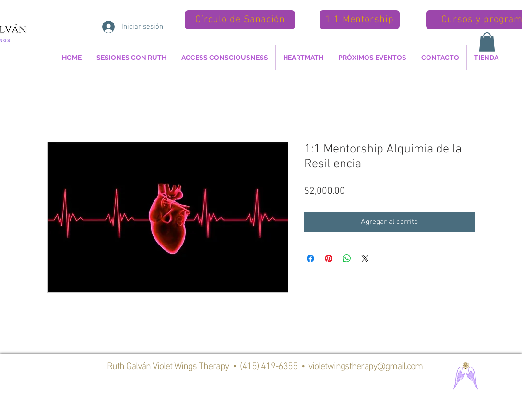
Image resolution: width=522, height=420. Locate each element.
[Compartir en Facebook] (310, 258)
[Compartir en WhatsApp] (347, 258)
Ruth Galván (130, 367)
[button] (487, 42)
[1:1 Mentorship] (360, 20)
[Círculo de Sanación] (240, 20)
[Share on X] (365, 258)
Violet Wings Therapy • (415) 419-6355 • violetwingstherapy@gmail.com (288, 367)
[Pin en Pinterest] (329, 258)
